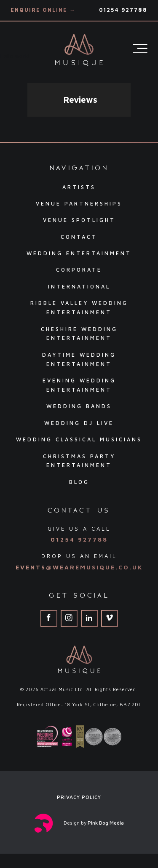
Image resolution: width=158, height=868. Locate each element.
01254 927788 (123, 10)
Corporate (79, 270)
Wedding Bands (79, 406)
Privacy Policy (79, 797)
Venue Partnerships (79, 204)
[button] (27, 125)
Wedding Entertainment (79, 253)
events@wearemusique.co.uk (79, 567)
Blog (79, 482)
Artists (79, 187)
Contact (79, 237)
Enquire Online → (43, 10)
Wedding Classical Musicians (79, 439)
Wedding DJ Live (79, 423)
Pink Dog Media (106, 823)
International (79, 287)
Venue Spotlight (79, 220)
